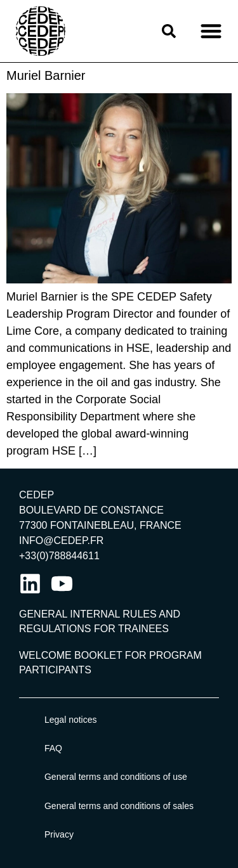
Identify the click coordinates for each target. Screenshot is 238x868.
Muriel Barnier (46, 75)
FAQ (53, 748)
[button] (211, 31)
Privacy (59, 834)
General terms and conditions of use (116, 777)
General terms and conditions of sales (119, 806)
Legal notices (71, 720)
